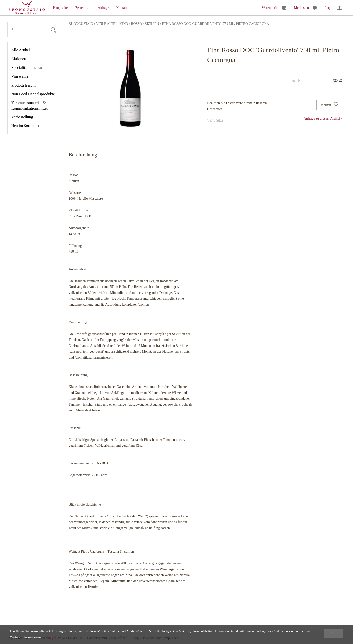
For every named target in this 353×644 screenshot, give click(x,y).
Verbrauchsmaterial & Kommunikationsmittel (29, 105)
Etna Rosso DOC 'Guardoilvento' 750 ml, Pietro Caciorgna (215, 24)
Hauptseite (61, 8)
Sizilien (152, 24)
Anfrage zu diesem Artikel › (323, 118)
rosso (136, 24)
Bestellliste (83, 8)
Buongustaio (81, 24)
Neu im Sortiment (25, 126)
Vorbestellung (22, 117)
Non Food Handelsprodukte (33, 94)
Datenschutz (51, 637)
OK (333, 633)
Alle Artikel (21, 50)
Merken (329, 105)
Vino (124, 24)
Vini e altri (20, 76)
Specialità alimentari (27, 68)
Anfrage (103, 8)
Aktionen (19, 59)
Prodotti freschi (23, 85)
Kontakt (122, 8)
